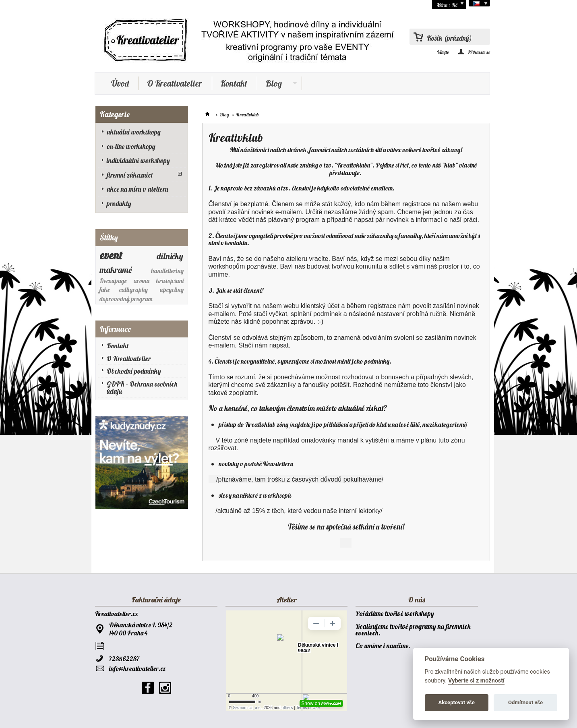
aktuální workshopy (134, 132)
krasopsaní (170, 281)
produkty (119, 204)
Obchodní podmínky (134, 371)
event (111, 255)
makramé (116, 270)
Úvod (120, 83)
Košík (449, 38)
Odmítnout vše (525, 702)
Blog (277, 84)
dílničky (170, 256)
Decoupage (113, 281)
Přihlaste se (479, 52)
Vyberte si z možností (476, 681)
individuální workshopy (138, 160)
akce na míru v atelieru (138, 189)
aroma (142, 281)
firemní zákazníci (130, 175)
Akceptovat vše (457, 702)
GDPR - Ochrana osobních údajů (142, 388)
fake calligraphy (124, 290)
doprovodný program (126, 299)
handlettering (167, 271)
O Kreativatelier (175, 83)
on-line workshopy (131, 146)
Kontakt (234, 83)
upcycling (172, 290)
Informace (115, 329)
